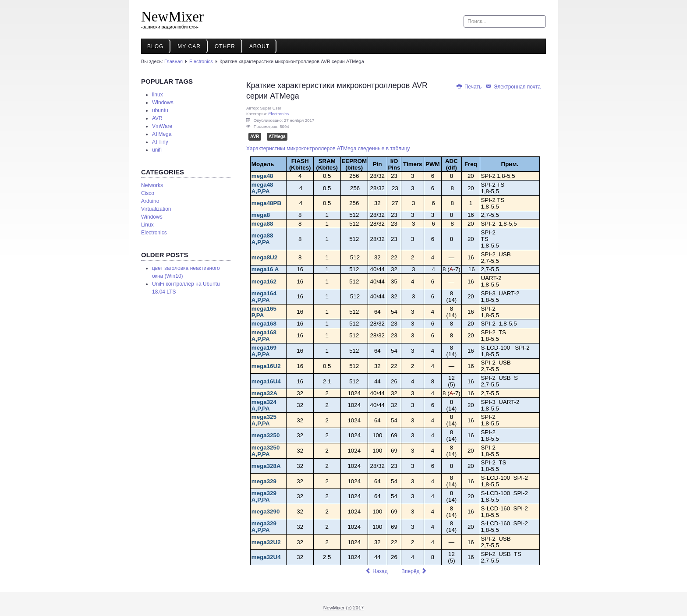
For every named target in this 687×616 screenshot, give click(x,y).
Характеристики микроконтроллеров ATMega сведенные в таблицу (328, 149)
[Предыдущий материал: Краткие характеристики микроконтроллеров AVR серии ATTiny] (376, 571)
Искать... (464, 16)
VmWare (162, 126)
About (259, 46)
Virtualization (156, 209)
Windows (163, 103)
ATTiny (160, 142)
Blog (155, 46)
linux (158, 95)
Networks (152, 185)
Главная (174, 61)
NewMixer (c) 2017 (343, 608)
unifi (157, 150)
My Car (189, 46)
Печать (469, 87)
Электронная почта (513, 87)
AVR (157, 118)
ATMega (162, 134)
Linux (147, 225)
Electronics (201, 61)
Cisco (148, 193)
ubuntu (160, 110)
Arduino (150, 201)
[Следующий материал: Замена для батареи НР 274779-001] (414, 571)
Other (225, 46)
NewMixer (172, 17)
